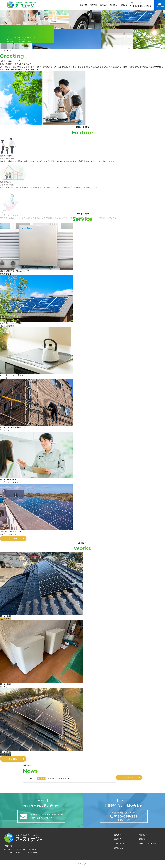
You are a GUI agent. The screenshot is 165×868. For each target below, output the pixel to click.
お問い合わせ (120, 844)
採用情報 (114, 5)
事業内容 (94, 5)
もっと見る (13, 759)
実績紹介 (104, 5)
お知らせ (124, 5)
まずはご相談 (160, 5)
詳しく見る (13, 538)
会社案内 (83, 5)
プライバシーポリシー (148, 844)
